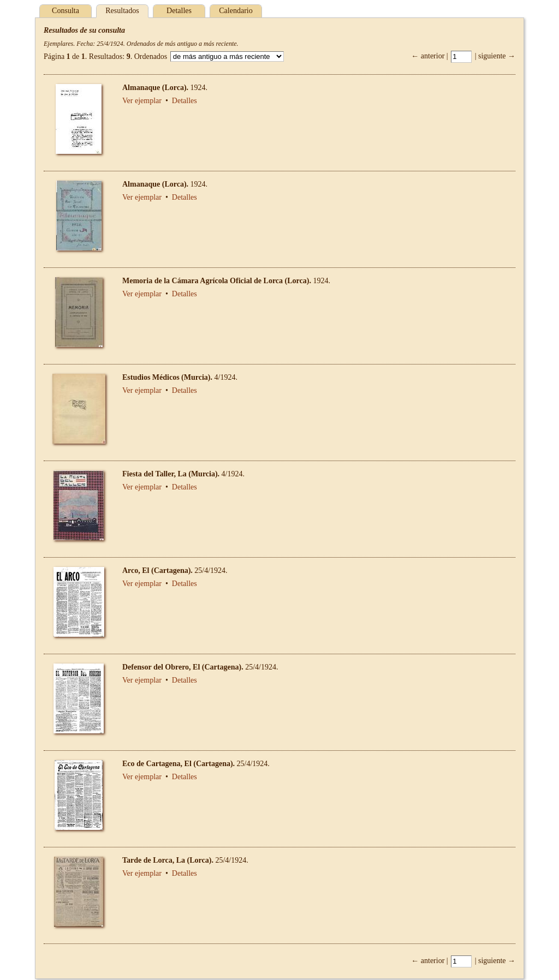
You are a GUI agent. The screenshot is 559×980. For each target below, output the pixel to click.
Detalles (179, 11)
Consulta (66, 11)
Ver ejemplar (142, 101)
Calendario (236, 11)
